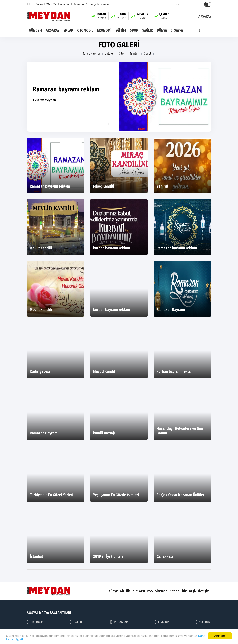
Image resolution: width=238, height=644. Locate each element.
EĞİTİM (121, 30)
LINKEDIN (162, 622)
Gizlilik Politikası (132, 591)
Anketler (78, 4)
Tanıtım (134, 53)
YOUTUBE (204, 622)
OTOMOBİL (85, 30)
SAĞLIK (147, 30)
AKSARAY (53, 30)
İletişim (204, 591)
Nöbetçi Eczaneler (97, 4)
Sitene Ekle (178, 591)
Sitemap (161, 591)
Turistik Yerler (91, 53)
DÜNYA (162, 30)
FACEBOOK (35, 622)
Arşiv (193, 591)
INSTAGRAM (119, 622)
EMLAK (68, 30)
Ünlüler (109, 53)
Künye (113, 591)
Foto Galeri (35, 4)
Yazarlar (64, 4)
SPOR (134, 30)
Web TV (50, 4)
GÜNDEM (35, 30)
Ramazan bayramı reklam (66, 89)
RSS (150, 591)
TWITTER (77, 622)
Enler (121, 53)
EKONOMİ (104, 30)
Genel (147, 53)
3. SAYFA (177, 30)
